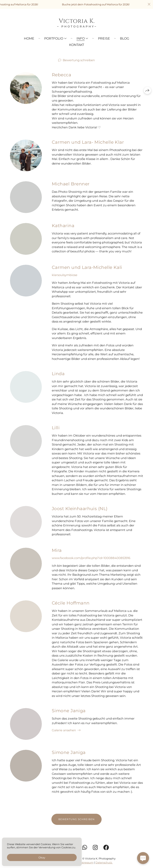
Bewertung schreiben (79, 60)
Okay (42, 857)
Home (29, 38)
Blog (125, 38)
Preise (104, 38)
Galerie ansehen (64, 737)
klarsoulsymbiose (65, 281)
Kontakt (77, 45)
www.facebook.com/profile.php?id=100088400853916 (91, 564)
